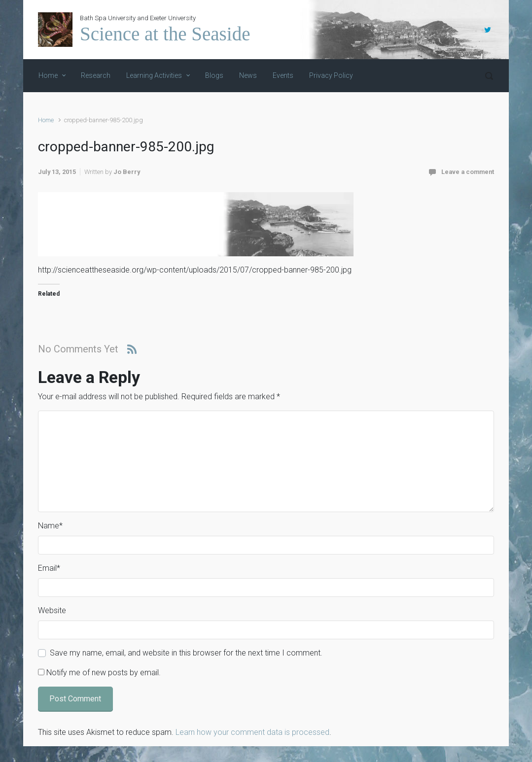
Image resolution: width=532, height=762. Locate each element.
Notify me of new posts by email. (104, 673)
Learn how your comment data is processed (252, 732)
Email (49, 568)
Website (52, 610)
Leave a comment (468, 172)
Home (46, 120)
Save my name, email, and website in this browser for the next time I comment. (186, 653)
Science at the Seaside (165, 34)
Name (50, 526)
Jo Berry (127, 172)
